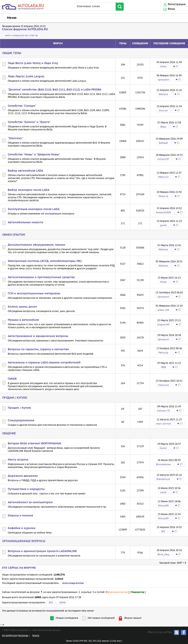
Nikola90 (163, 506)
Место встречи (18, 460)
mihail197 (163, 159)
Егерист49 (163, 325)
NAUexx (163, 94)
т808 (163, 367)
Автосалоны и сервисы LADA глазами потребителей (44, 363)
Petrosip (163, 353)
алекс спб (163, 310)
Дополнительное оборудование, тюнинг (37, 245)
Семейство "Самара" (22, 106)
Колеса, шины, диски (22, 307)
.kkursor (163, 110)
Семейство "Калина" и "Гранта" (29, 122)
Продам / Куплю (15, 398)
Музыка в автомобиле (23, 320)
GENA (63, 602)
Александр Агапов (73, 583)
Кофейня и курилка (22, 528)
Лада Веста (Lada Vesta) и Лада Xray (33, 63)
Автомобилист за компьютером (30, 502)
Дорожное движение (23, 476)
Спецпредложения (21, 421)
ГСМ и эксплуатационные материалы (34, 294)
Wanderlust (163, 479)
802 (163, 531)
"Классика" (15, 138)
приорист (163, 80)
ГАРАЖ (12, 379)
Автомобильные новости (25, 222)
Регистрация (177, 4)
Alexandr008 (163, 212)
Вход (171, 9)
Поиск (36, 636)
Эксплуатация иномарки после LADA (34, 209)
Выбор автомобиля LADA (25, 171)
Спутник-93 (163, 411)
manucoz (163, 385)
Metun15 (163, 177)
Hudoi (163, 448)
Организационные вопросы (24, 541)
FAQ (112, 265)
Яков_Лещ (163, 554)
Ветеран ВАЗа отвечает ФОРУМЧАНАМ (34, 444)
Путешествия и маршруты (26, 489)
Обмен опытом (14, 235)
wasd (163, 492)
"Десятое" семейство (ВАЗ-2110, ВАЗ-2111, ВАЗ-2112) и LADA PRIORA (55, 90)
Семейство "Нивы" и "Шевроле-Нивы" (34, 155)
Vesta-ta (163, 196)
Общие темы (12, 53)
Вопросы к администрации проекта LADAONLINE (42, 551)
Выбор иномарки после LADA (29, 190)
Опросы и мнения (20, 516)
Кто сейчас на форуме (19, 568)
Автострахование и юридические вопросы (38, 336)
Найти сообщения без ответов (21, 36)
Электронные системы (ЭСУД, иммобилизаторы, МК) (45, 261)
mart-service (163, 424)
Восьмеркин (163, 464)
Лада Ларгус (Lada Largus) (26, 76)
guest (163, 225)
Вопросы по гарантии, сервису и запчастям (38, 349)
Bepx (163, 127)
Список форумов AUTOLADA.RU (25, 29)
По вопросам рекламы (15, 636)
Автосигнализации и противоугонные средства (41, 277)
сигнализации (66, 268)
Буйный (163, 143)
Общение (9, 433)
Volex (163, 66)
